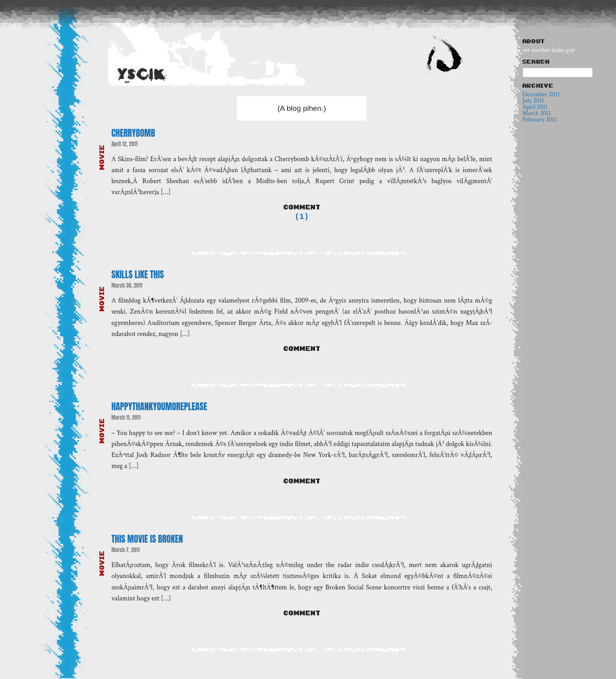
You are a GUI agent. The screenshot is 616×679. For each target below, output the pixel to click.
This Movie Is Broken (147, 540)
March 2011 (537, 113)
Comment (302, 207)
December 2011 (541, 95)
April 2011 (535, 107)
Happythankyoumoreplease (159, 407)
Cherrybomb (133, 133)
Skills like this (137, 275)
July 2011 (533, 101)
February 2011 (540, 120)
